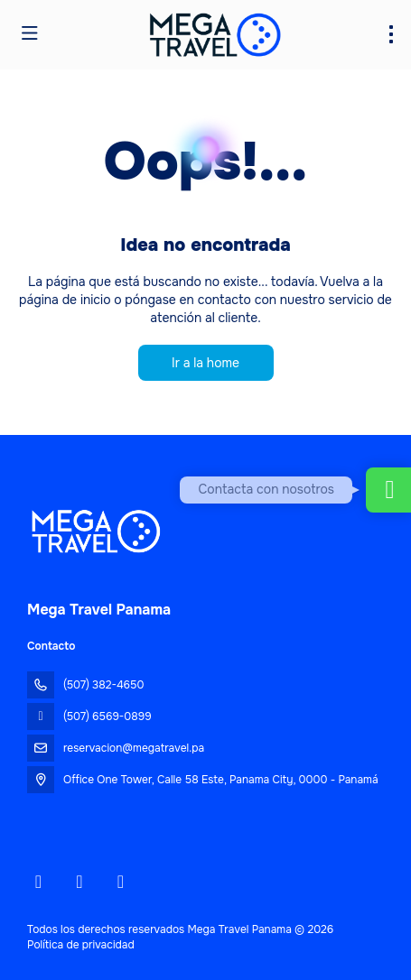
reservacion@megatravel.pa (134, 748)
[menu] (391, 34)
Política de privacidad (81, 945)
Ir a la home (205, 363)
